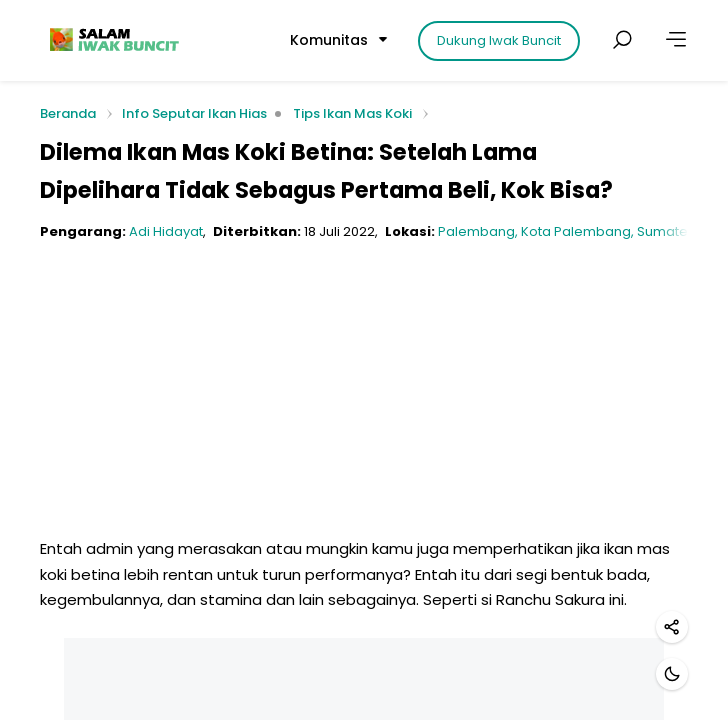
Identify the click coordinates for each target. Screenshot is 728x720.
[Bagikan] (672, 627)
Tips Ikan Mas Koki (352, 113)
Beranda (68, 114)
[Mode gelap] (672, 674)
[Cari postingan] (622, 40)
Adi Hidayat (166, 231)
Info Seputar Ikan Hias (194, 113)
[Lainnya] (676, 40)
